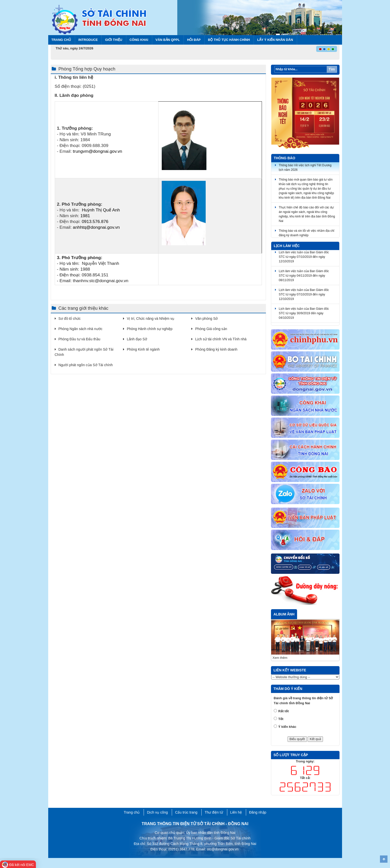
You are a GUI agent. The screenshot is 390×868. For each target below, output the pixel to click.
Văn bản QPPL (168, 40)
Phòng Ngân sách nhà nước (80, 329)
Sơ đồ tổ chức (70, 319)
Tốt (281, 719)
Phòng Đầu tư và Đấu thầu (79, 339)
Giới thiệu (114, 40)
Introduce (88, 40)
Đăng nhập (258, 812)
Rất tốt (284, 711)
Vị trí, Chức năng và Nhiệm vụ (151, 319)
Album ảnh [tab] (284, 614)
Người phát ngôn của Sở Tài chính (86, 365)
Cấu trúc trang (186, 812)
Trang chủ (61, 40)
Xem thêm (280, 658)
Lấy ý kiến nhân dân (275, 40)
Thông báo (285, 158)
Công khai (139, 40)
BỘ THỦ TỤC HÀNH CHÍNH (229, 40)
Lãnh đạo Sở (137, 339)
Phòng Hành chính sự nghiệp (150, 329)
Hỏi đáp (194, 40)
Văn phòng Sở (206, 319)
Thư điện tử (214, 812)
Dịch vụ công (157, 812)
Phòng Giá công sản (211, 329)
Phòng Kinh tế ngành (143, 349)
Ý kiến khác (287, 727)
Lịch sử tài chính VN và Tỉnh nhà (221, 339)
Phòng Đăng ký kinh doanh (216, 349)
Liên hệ (236, 812)
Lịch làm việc (287, 246)
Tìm (332, 69)
